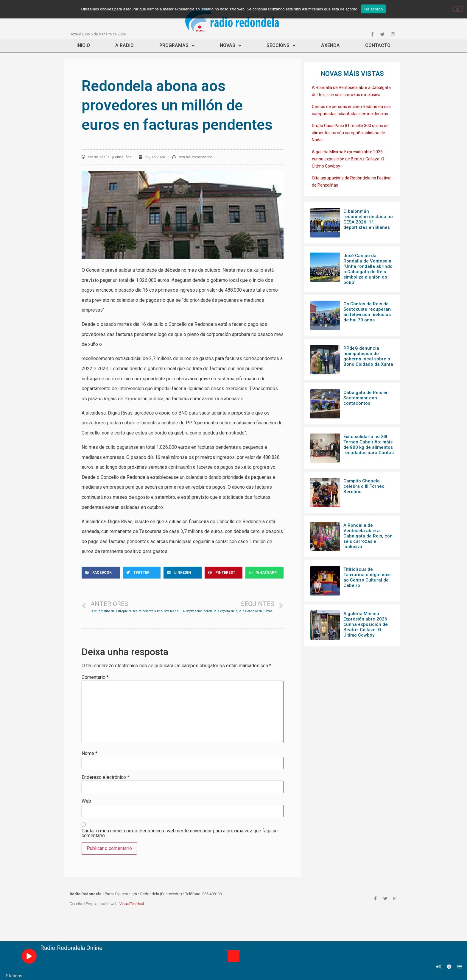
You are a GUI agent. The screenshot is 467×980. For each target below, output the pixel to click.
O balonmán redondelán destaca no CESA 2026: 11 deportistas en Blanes (368, 219)
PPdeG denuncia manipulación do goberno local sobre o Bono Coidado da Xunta (368, 356)
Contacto (378, 45)
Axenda (330, 45)
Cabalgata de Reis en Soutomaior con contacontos (366, 398)
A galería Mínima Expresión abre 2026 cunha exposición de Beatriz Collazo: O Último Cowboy (348, 159)
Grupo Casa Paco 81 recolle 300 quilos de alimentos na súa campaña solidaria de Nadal (350, 133)
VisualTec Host (132, 904)
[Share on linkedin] (183, 573)
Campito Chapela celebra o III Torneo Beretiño (364, 486)
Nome (89, 754)
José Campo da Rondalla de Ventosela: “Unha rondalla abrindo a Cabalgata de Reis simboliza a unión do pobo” (368, 269)
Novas (231, 46)
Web (86, 801)
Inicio (83, 45)
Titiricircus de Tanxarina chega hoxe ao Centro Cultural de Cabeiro (367, 577)
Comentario (95, 677)
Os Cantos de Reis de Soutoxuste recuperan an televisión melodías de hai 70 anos (367, 312)
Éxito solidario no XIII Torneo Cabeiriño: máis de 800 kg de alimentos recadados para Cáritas (369, 445)
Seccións (281, 46)
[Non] (457, 9)
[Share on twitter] (142, 573)
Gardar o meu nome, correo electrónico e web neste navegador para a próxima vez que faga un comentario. (180, 833)
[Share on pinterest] (224, 573)
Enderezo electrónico (105, 777)
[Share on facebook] (101, 573)
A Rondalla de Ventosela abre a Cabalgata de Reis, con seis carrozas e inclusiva (368, 536)
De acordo (373, 9)
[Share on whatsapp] (264, 573)
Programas (177, 46)
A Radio (124, 45)
